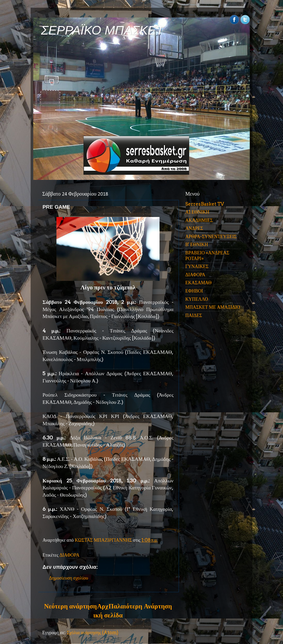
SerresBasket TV (205, 204)
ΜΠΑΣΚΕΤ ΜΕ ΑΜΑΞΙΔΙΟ (213, 307)
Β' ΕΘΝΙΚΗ (197, 244)
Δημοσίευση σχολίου (69, 578)
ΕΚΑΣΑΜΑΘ (198, 283)
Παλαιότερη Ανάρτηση (140, 606)
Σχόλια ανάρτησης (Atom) (93, 633)
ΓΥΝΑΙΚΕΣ (197, 266)
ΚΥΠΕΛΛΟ (197, 299)
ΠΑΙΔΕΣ (194, 315)
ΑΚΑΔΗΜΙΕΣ (199, 220)
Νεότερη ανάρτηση (70, 606)
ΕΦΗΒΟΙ (194, 291)
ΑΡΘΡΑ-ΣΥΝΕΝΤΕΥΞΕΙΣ (211, 236)
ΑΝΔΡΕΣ (194, 228)
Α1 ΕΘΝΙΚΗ (197, 212)
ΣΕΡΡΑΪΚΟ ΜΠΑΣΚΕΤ (102, 30)
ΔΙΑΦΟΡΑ (69, 555)
